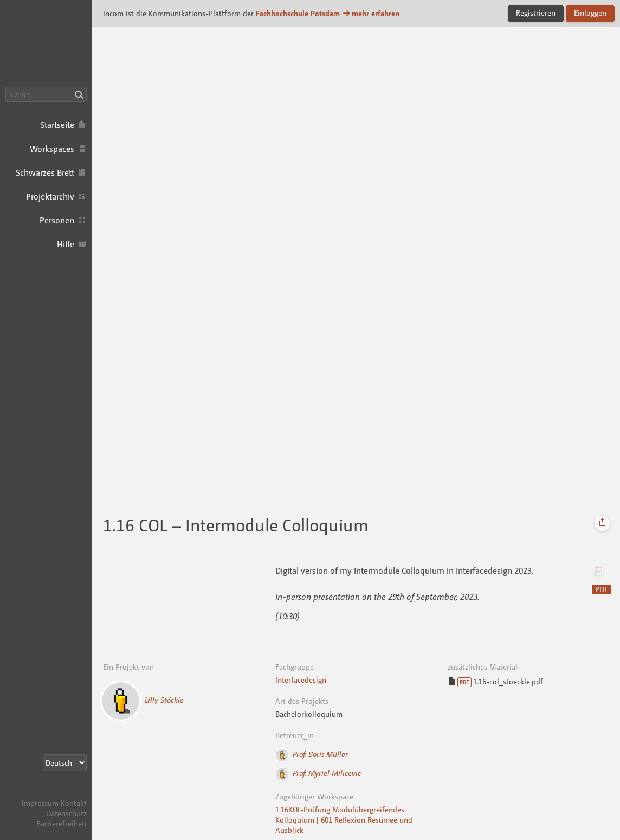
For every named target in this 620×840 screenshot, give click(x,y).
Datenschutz (66, 813)
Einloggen (590, 13)
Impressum (40, 803)
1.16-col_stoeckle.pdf (496, 682)
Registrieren (536, 13)
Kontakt (74, 803)
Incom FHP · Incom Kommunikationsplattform (46, 43)
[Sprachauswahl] (65, 763)
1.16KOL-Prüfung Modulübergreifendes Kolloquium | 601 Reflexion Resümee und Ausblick (344, 820)
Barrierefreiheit (62, 823)
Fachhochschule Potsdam (298, 13)
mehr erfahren (371, 13)
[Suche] (46, 94)
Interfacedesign (301, 680)
